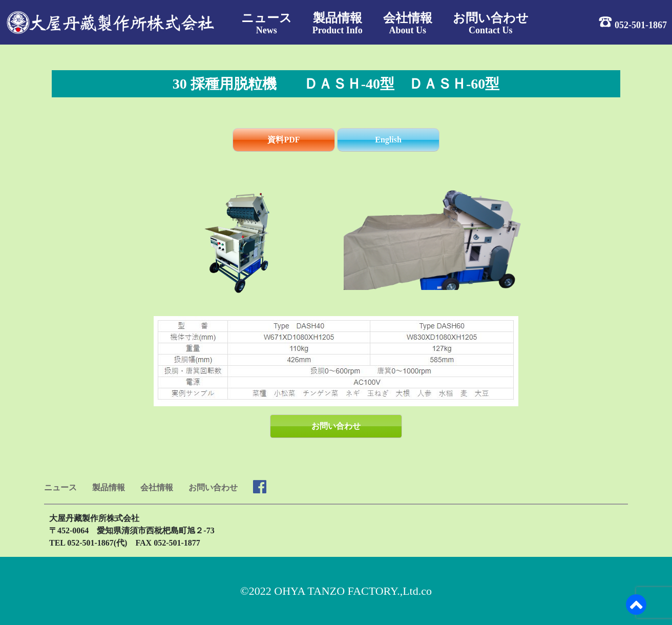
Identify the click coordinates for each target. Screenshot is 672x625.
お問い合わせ (336, 426)
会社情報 (157, 487)
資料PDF (283, 140)
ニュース (60, 487)
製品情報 (109, 487)
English (388, 140)
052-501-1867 (641, 25)
